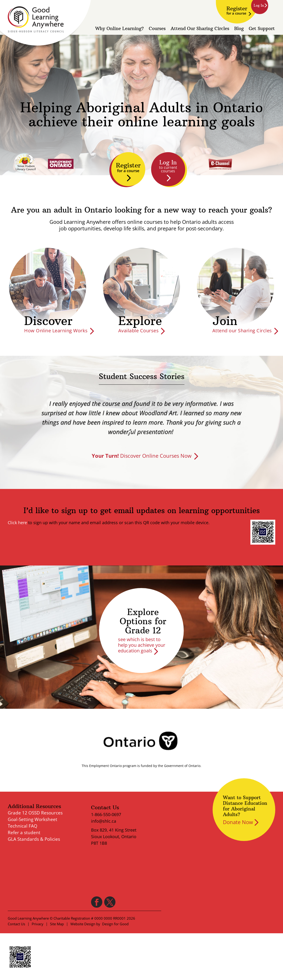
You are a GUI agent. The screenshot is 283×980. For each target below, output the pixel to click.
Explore (140, 321)
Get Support (262, 29)
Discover (48, 321)
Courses (157, 29)
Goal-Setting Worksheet (33, 819)
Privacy (38, 924)
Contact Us (16, 924)
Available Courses (139, 331)
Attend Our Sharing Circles (200, 29)
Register (237, 10)
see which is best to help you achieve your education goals (142, 645)
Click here (17, 523)
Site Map (57, 924)
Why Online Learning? (120, 29)
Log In (168, 166)
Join (225, 321)
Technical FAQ (23, 826)
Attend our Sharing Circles (242, 331)
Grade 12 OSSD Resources (35, 813)
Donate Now (238, 822)
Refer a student (24, 833)
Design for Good (115, 924)
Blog (239, 29)
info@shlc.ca (104, 821)
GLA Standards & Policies (34, 839)
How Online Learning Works (56, 331)
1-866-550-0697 (106, 814)
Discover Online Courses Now (142, 456)
